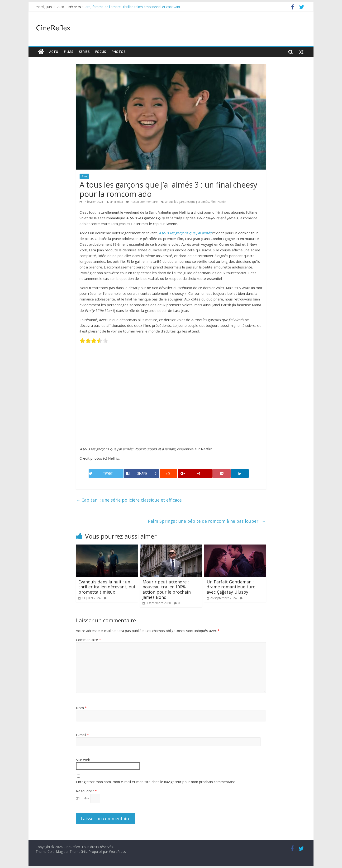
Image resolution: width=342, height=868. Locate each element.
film (84, 176)
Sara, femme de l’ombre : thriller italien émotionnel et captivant (132, 7)
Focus (101, 52)
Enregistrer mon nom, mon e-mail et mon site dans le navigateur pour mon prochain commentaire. (156, 782)
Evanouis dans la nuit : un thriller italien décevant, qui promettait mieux (107, 587)
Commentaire (88, 640)
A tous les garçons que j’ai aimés (185, 233)
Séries (84, 52)
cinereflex (116, 202)
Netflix (222, 202)
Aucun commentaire (142, 202)
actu (54, 52)
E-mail (82, 735)
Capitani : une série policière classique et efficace (129, 500)
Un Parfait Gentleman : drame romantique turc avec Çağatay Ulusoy (231, 587)
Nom (81, 708)
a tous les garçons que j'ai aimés (187, 202)
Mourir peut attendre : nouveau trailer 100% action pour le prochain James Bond (167, 589)
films (69, 52)
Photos (119, 52)
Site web (83, 760)
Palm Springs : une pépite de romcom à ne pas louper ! (207, 521)
